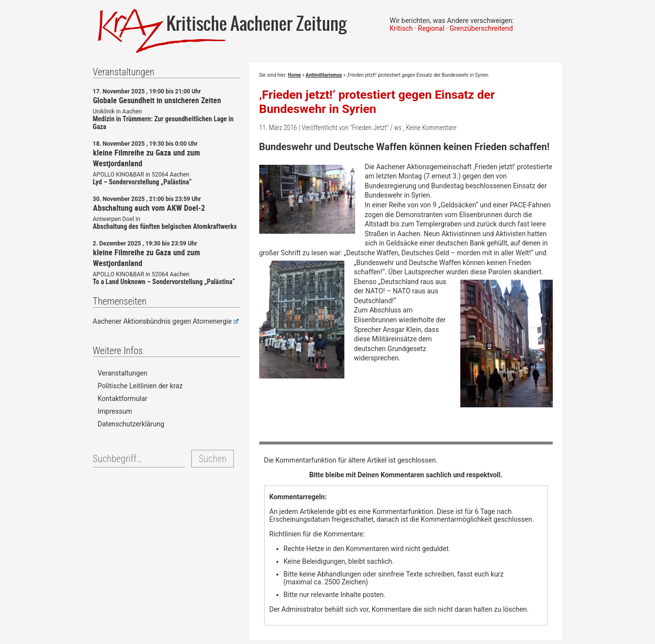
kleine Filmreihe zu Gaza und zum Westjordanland (147, 158)
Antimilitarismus (324, 75)
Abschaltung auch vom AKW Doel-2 (149, 208)
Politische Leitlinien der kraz (140, 386)
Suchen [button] (213, 459)
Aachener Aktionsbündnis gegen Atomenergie (166, 321)
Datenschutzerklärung (131, 424)
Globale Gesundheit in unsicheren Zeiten (157, 100)
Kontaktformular (123, 399)
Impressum (115, 411)
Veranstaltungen (123, 373)
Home (294, 75)
